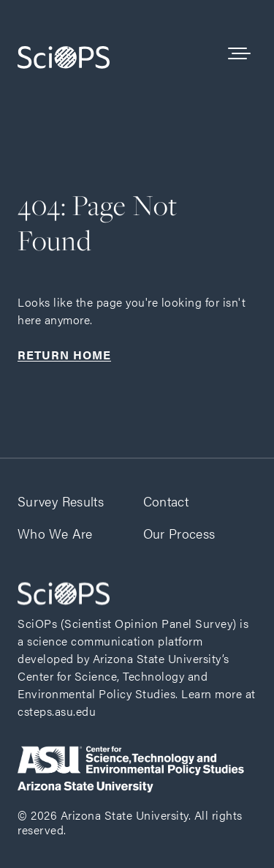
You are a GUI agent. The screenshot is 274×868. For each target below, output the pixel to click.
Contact (166, 501)
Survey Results (61, 501)
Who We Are (55, 533)
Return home (64, 355)
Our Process (179, 533)
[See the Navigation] (239, 54)
